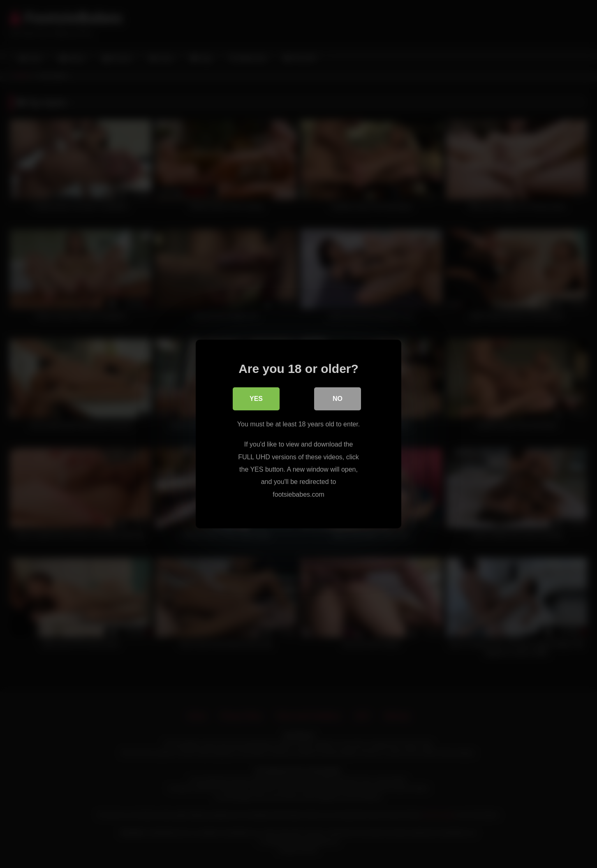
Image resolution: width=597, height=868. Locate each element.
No (338, 399)
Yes (256, 399)
